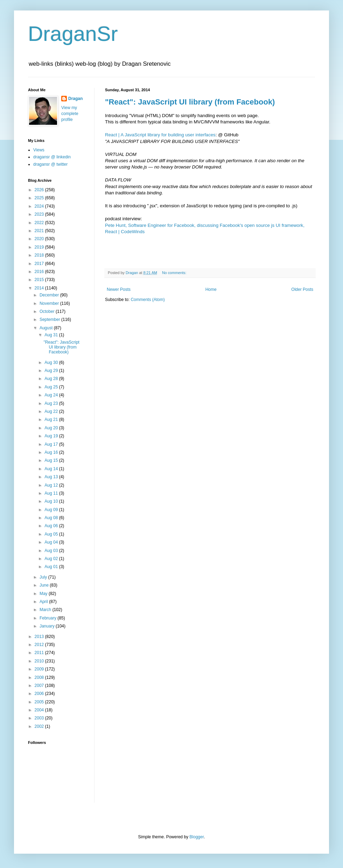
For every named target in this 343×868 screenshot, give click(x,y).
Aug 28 (52, 379)
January (48, 626)
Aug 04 (52, 542)
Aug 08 (52, 518)
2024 (40, 206)
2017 (40, 264)
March (46, 610)
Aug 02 (52, 559)
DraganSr (73, 34)
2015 (40, 280)
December (50, 295)
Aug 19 (52, 436)
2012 (40, 645)
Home (211, 289)
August (47, 328)
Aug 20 (52, 428)
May (44, 594)
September (50, 320)
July (44, 577)
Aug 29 (52, 371)
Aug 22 (52, 411)
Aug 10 (52, 501)
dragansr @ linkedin (52, 157)
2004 (40, 710)
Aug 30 (52, 363)
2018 (40, 255)
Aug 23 (52, 403)
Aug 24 (52, 395)
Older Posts (302, 289)
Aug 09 (52, 510)
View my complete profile (70, 114)
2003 (40, 718)
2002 (40, 726)
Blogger (197, 837)
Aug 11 (52, 493)
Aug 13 (52, 477)
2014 (40, 288)
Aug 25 (52, 387)
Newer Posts (119, 289)
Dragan (75, 99)
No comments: (175, 273)
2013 (40, 637)
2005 (40, 702)
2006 (40, 694)
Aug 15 (52, 460)
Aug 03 (52, 551)
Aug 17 (52, 444)
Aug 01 (52, 567)
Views (39, 150)
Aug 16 (52, 452)
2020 (40, 239)
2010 (40, 661)
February (48, 618)
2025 (40, 198)
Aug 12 (52, 485)
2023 (40, 214)
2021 (40, 231)
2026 (40, 190)
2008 (40, 677)
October (48, 311)
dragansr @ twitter (50, 164)
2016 (40, 272)
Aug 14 (52, 469)
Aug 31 (52, 335)
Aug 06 (52, 526)
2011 (40, 653)
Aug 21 (52, 419)
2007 (40, 686)
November (50, 303)
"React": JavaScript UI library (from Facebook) (190, 102)
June (45, 585)
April (44, 602)
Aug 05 (52, 534)
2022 (40, 223)
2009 (40, 669)
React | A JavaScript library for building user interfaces (160, 135)
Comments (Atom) (148, 300)
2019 (40, 247)
